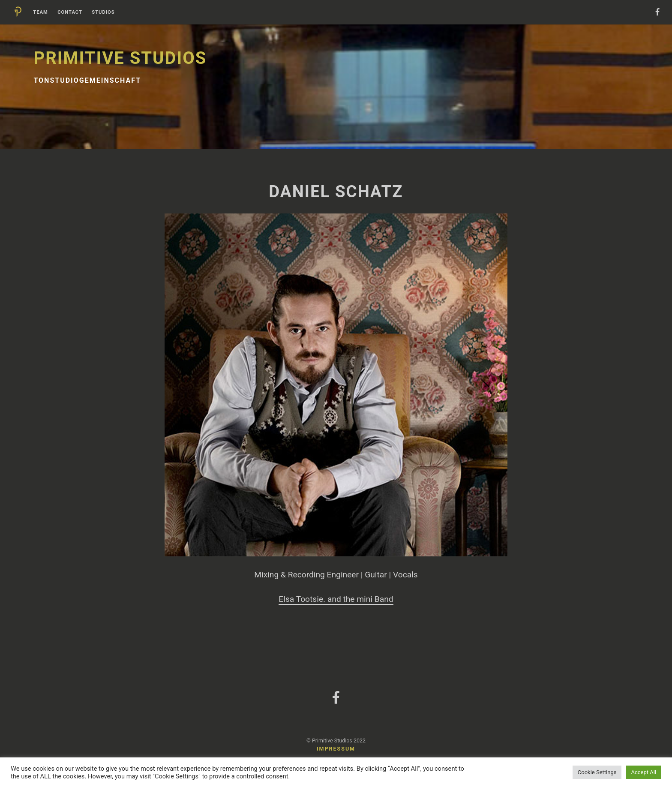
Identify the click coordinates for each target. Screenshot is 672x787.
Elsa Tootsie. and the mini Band (336, 599)
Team (40, 12)
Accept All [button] (643, 772)
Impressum (336, 749)
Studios (103, 12)
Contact (70, 12)
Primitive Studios (120, 58)
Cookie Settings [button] (597, 772)
